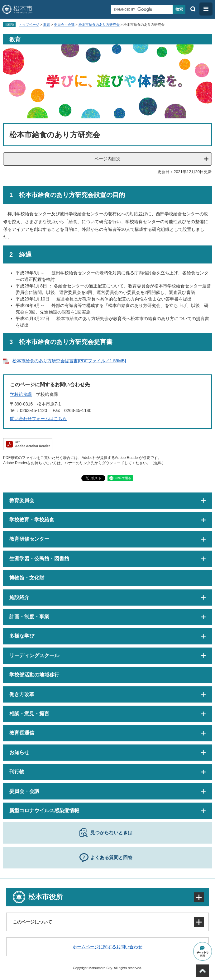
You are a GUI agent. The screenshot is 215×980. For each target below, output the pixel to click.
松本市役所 (45, 897)
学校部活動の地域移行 (34, 675)
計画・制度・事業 (29, 617)
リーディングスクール (34, 655)
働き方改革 (22, 694)
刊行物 (17, 772)
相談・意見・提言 (29, 714)
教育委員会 (22, 500)
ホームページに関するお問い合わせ (107, 947)
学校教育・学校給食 (32, 520)
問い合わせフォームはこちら (38, 419)
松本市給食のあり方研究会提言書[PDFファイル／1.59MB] (69, 361)
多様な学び (22, 636)
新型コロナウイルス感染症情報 (44, 811)
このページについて (32, 922)
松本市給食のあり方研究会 (99, 25)
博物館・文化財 (27, 578)
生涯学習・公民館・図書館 (39, 559)
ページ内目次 (107, 159)
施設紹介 (19, 597)
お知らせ (19, 752)
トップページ (29, 25)
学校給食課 (21, 394)
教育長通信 (22, 733)
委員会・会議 (64, 25)
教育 (47, 25)
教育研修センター (29, 539)
